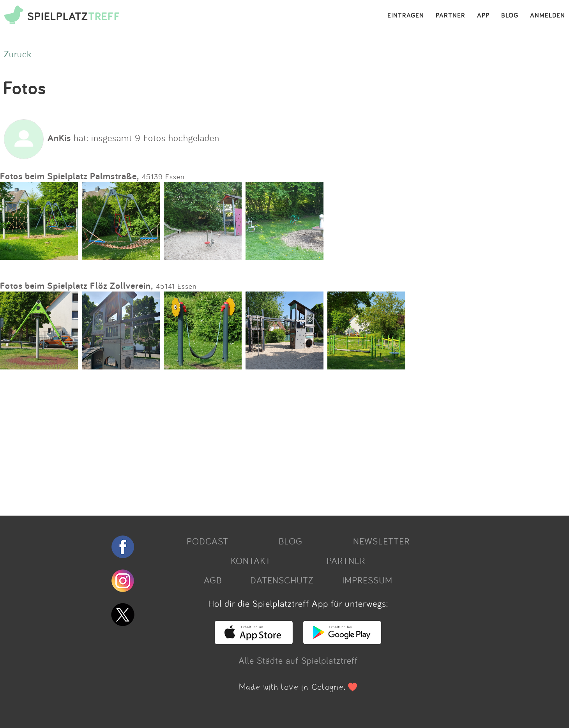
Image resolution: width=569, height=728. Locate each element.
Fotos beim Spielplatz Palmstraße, (70, 176)
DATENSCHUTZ (282, 580)
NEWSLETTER (381, 541)
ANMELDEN (548, 16)
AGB (213, 580)
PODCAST (208, 541)
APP (483, 16)
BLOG (510, 16)
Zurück (18, 54)
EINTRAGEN (406, 16)
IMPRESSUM (367, 580)
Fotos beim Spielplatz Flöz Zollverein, (77, 285)
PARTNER (451, 16)
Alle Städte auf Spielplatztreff (298, 660)
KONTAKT (251, 560)
